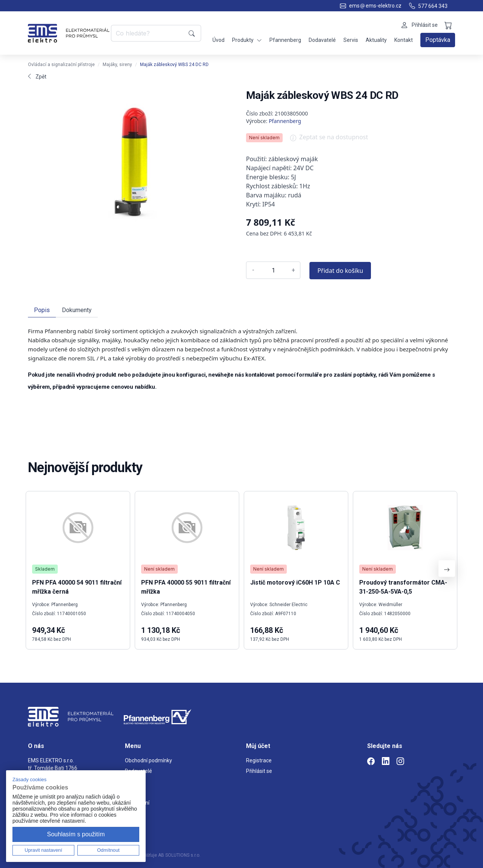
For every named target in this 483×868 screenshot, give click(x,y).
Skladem (45, 569)
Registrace (259, 760)
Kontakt (404, 40)
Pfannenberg (285, 40)
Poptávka (438, 40)
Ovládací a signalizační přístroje (61, 65)
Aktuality (376, 40)
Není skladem (264, 138)
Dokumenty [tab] (77, 310)
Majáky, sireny (117, 65)
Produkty (247, 40)
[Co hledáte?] (148, 33)
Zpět (37, 77)
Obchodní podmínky (148, 760)
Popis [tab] (42, 310)
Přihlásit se (259, 771)
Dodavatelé (322, 40)
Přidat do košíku (340, 271)
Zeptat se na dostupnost (329, 140)
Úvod (218, 40)
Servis (351, 40)
